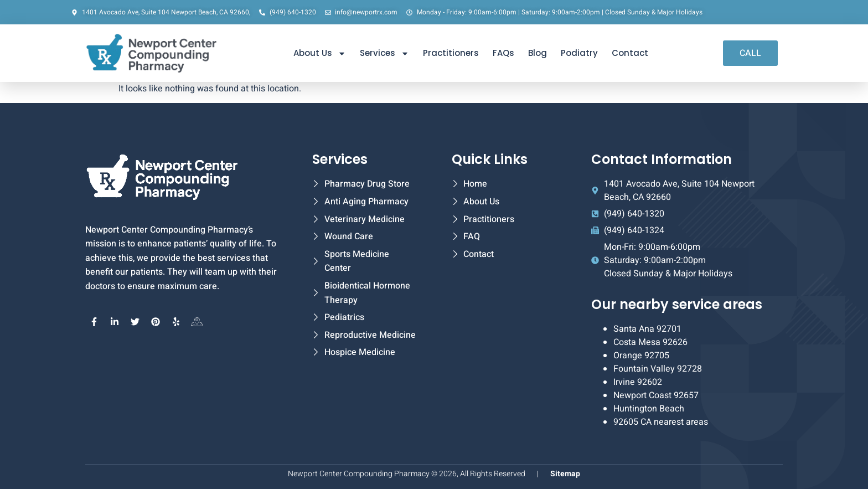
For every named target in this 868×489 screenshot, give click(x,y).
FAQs (503, 53)
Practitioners (451, 53)
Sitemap (565, 474)
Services (384, 53)
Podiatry (579, 53)
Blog (538, 53)
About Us (320, 53)
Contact (630, 53)
